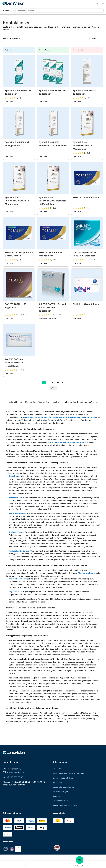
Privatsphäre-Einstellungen (66, 805)
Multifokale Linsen (18, 513)
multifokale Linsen (72, 417)
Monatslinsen (42, 417)
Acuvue (55, 442)
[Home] (26, 863)
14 (58, 382)
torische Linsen (89, 417)
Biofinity (80, 442)
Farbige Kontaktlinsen (19, 551)
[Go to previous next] (62, 382)
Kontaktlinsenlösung (19, 579)
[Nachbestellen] (80, 860)
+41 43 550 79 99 (13, 777)
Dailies (63, 442)
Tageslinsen (28, 417)
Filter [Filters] (96, 39)
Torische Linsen (16, 532)
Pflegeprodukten (86, 573)
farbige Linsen (56, 417)
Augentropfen (15, 592)
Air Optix (71, 442)
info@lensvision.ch (13, 772)
